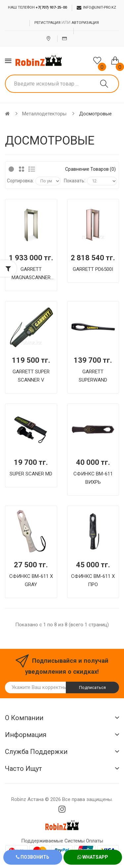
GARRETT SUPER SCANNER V (31, 376)
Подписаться (92, 687)
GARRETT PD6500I (93, 269)
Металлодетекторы (44, 114)
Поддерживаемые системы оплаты (62, 841)
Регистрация (47, 23)
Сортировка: (20, 181)
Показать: (75, 181)
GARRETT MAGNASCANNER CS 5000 (31, 274)
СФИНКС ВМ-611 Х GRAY (31, 580)
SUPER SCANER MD (31, 474)
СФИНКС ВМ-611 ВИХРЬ (93, 478)
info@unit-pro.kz (96, 8)
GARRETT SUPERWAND (93, 376)
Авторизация (85, 23)
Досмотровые (95, 114)
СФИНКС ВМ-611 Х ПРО (93, 580)
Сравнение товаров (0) (90, 169)
